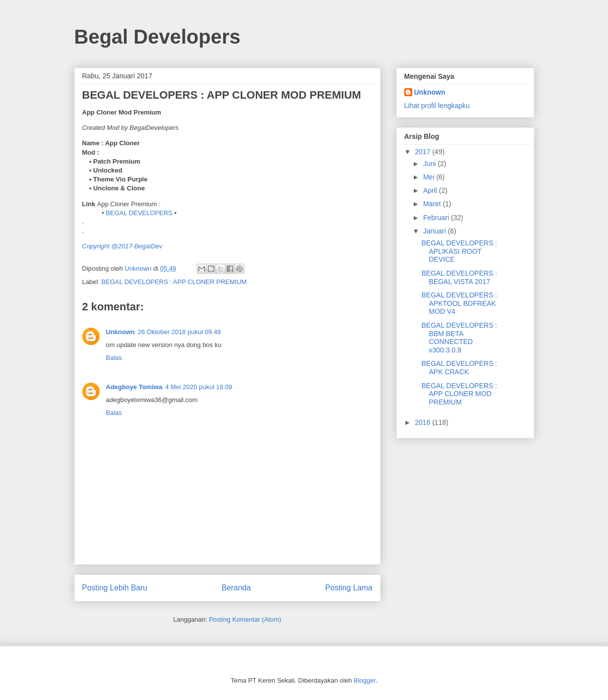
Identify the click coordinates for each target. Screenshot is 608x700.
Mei (430, 177)
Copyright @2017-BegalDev (122, 246)
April (431, 190)
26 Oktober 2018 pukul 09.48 (179, 332)
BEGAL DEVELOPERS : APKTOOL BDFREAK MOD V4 (459, 303)
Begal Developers (158, 37)
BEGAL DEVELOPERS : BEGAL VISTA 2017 (459, 277)
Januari (436, 231)
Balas (114, 358)
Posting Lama (349, 588)
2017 (423, 152)
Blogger (365, 680)
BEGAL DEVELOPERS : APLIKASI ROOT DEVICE (459, 251)
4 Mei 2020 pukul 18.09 (198, 387)
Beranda (236, 588)
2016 (423, 422)
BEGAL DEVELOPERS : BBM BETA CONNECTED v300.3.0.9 (459, 338)
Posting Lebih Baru (115, 588)
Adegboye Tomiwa (134, 387)
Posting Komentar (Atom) (245, 619)
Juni (431, 164)
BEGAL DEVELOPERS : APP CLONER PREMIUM (174, 282)
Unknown (121, 332)
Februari (437, 218)
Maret (433, 204)
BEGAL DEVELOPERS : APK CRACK (459, 368)
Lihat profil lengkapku (437, 106)
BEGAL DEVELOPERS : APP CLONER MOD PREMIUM (459, 394)
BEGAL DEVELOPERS (139, 213)
